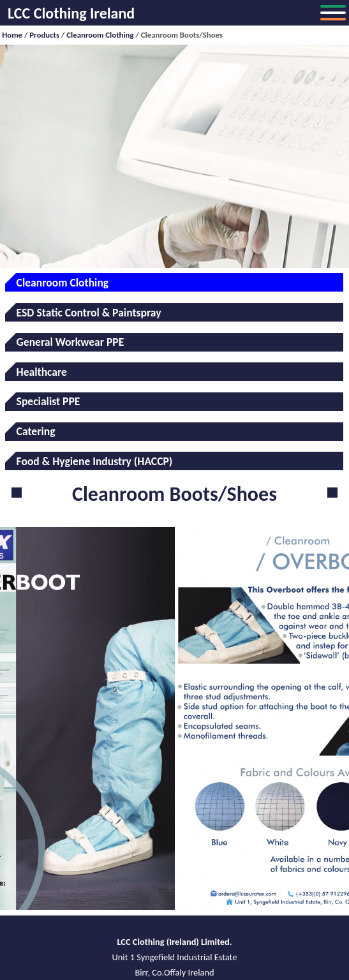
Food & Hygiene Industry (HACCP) (95, 461)
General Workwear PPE (71, 342)
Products (44, 35)
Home (12, 35)
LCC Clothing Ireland (71, 13)
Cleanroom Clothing (100, 35)
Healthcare (42, 372)
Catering (36, 431)
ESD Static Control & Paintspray (89, 313)
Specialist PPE (48, 401)
